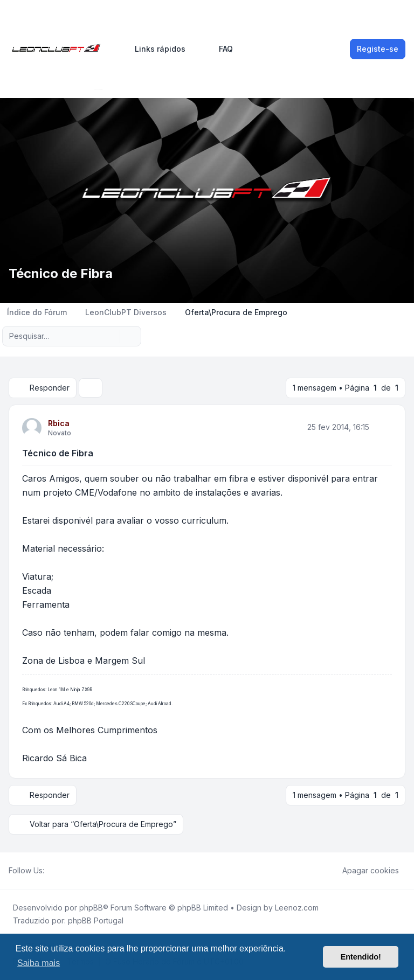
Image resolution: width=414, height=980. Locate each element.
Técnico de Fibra (58, 453)
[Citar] (383, 427)
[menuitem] (155, 49)
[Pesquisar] (111, 336)
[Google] (77, 871)
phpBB (91, 908)
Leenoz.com (297, 908)
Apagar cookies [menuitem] (364, 871)
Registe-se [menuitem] (378, 49)
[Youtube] (68, 871)
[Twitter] (59, 871)
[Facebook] (51, 871)
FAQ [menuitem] (219, 49)
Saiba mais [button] (39, 963)
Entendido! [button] (361, 957)
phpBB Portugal (96, 920)
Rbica (59, 423)
